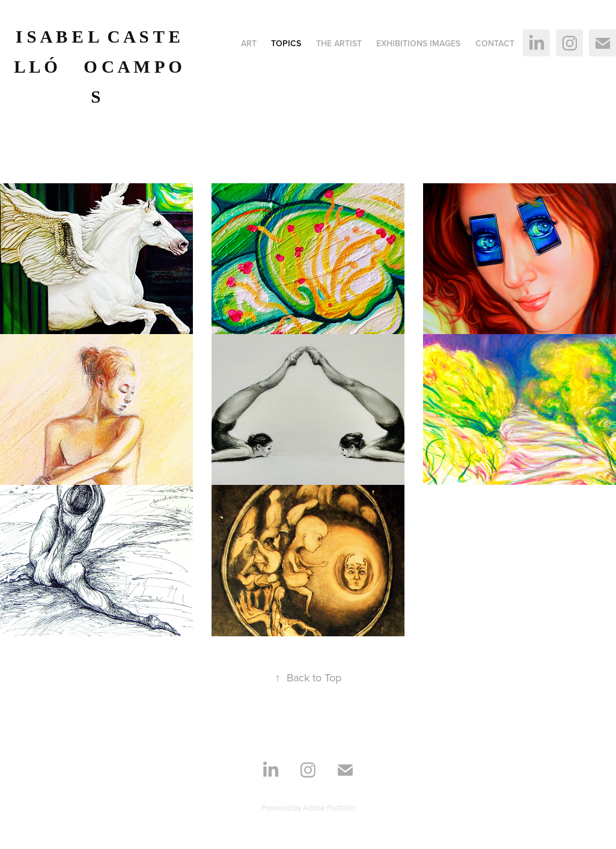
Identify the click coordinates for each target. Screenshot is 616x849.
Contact (495, 43)
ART (249, 43)
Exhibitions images (418, 43)
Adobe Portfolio (329, 808)
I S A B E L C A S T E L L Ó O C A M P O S (100, 67)
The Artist (339, 43)
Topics (286, 43)
